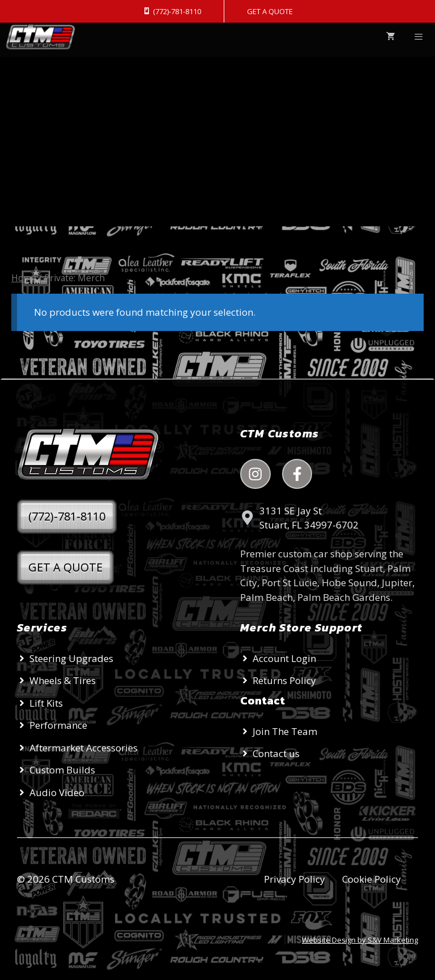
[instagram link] (255, 474)
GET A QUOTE (270, 11)
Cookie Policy (372, 879)
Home (24, 278)
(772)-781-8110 (67, 516)
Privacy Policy (295, 879)
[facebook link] (297, 474)
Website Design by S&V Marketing (360, 940)
